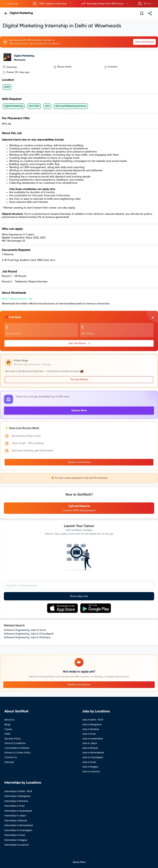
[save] (142, 13)
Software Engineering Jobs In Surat (25, 630)
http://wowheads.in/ (15, 299)
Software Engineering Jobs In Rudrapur (27, 637)
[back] (6, 13)
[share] (150, 13)
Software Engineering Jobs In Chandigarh (29, 634)
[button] (79, 4)
